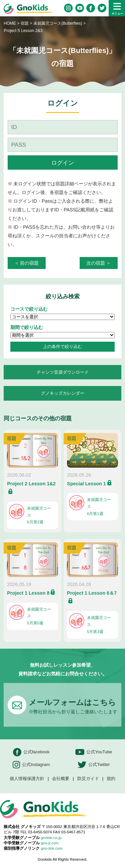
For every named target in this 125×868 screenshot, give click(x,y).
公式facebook (31, 752)
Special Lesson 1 (86, 484)
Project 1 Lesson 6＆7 (92, 593)
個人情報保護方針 (27, 779)
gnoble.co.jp (51, 838)
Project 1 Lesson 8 (28, 593)
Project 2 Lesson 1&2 (31, 484)
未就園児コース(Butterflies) (58, 23)
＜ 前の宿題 (27, 263)
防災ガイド (88, 779)
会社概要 (61, 779)
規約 (111, 779)
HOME (10, 23)
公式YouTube (94, 752)
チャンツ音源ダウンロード (63, 372)
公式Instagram (31, 765)
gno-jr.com (50, 843)
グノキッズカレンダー (63, 393)
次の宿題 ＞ (99, 263)
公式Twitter (94, 765)
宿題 (25, 23)
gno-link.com (51, 848)
